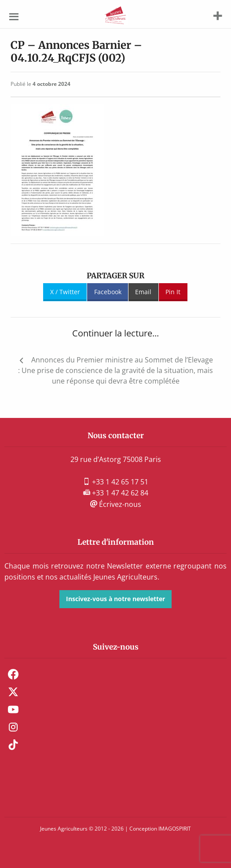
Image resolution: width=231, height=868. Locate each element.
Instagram (13, 727)
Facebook (108, 292)
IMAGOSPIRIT (175, 829)
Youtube (13, 709)
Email (143, 292)
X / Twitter (65, 292)
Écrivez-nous (116, 504)
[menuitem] (115, 674)
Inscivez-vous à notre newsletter (115, 599)
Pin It (173, 292)
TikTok (13, 745)
